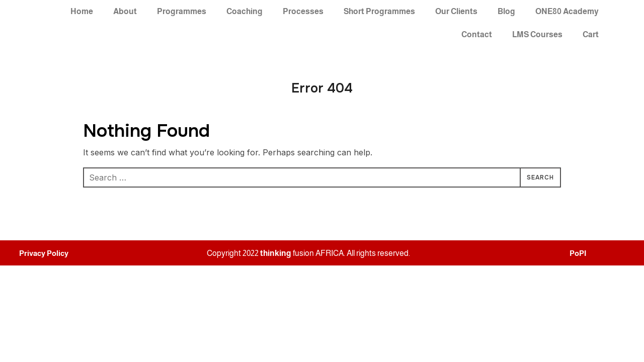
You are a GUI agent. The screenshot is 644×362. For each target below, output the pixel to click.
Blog (506, 11)
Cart (591, 34)
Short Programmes (379, 11)
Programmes (182, 11)
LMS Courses (537, 34)
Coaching (245, 11)
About (125, 11)
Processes (303, 11)
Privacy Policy (44, 253)
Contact (477, 34)
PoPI (578, 253)
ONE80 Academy (567, 11)
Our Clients (456, 11)
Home (82, 11)
